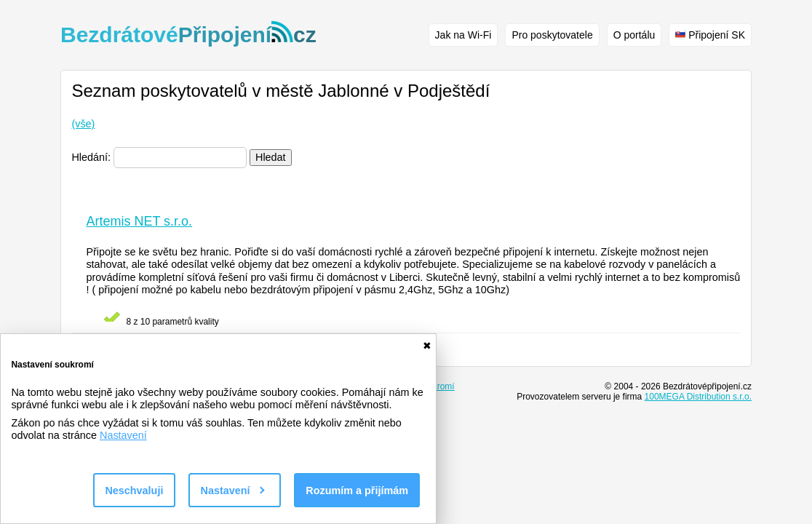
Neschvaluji (134, 491)
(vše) (83, 124)
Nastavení (123, 435)
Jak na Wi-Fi (463, 35)
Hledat (271, 157)
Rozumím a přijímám (357, 491)
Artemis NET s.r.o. (139, 221)
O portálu (634, 35)
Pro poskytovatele (552, 35)
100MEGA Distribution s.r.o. (698, 397)
